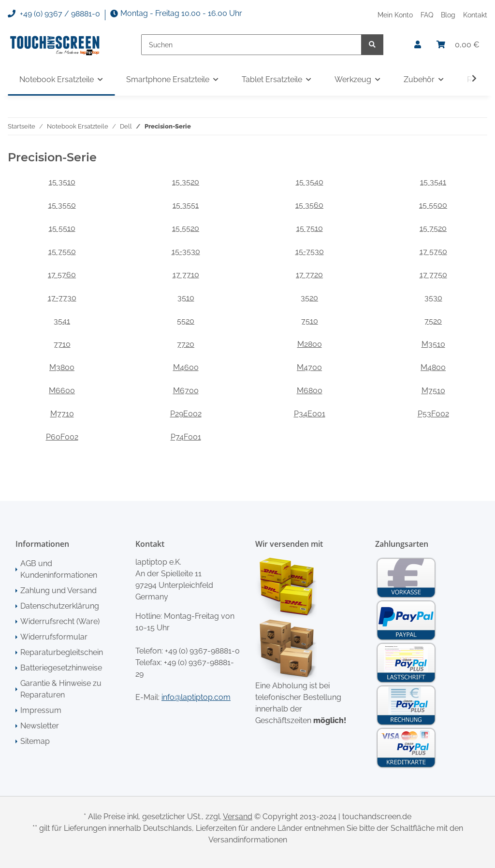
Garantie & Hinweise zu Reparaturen (61, 689)
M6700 (186, 391)
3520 (309, 298)
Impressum (41, 710)
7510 (310, 321)
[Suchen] (251, 45)
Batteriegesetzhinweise (61, 668)
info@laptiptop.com (196, 697)
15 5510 (62, 228)
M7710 (62, 414)
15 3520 (186, 182)
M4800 (433, 367)
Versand (238, 817)
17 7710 (186, 275)
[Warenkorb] (458, 45)
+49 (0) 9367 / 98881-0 (54, 14)
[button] (418, 45)
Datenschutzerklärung (60, 606)
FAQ (427, 15)
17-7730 (62, 298)
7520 (433, 321)
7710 (62, 344)
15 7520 (433, 228)
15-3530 (186, 251)
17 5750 (433, 251)
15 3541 (433, 182)
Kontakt (475, 15)
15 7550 (62, 251)
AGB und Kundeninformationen (59, 569)
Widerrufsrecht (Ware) (60, 621)
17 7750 (433, 275)
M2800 (310, 344)
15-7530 (310, 251)
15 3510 (62, 182)
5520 (186, 321)
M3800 (62, 367)
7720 (186, 344)
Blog (448, 15)
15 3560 (309, 205)
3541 (62, 321)
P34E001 (310, 414)
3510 (186, 298)
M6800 (310, 391)
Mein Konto (395, 15)
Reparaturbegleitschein (62, 652)
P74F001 (186, 437)
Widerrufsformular (54, 637)
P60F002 (62, 437)
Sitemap (35, 741)
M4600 (186, 367)
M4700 (309, 367)
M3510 (433, 344)
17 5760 (62, 275)
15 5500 (433, 205)
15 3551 (186, 205)
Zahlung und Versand (58, 591)
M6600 (62, 391)
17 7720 (309, 275)
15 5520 (186, 228)
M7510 (433, 391)
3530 (433, 298)
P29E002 (186, 414)
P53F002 (433, 414)
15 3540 (310, 182)
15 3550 (62, 205)
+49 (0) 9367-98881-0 (202, 651)
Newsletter (40, 726)
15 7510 (310, 228)
